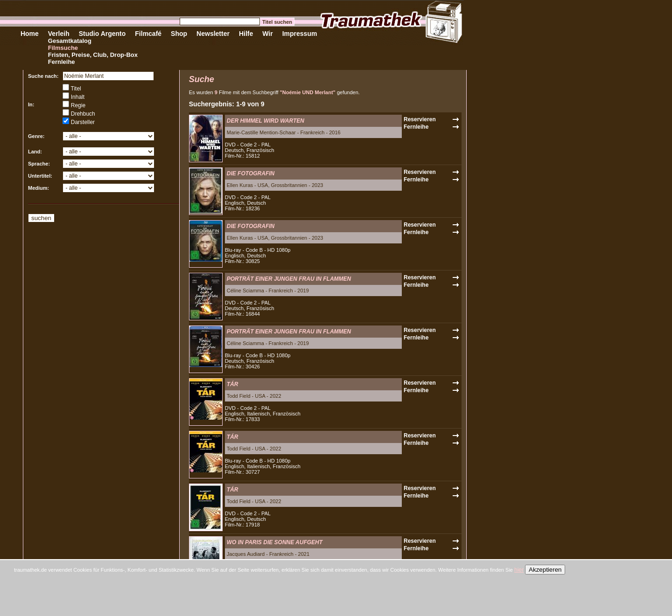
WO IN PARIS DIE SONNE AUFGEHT (275, 542)
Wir (267, 34)
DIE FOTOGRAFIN (251, 173)
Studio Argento (102, 34)
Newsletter (213, 34)
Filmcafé (148, 34)
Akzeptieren (545, 570)
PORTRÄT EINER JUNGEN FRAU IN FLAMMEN (289, 279)
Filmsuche (63, 48)
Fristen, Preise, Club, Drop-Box (93, 55)
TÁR (233, 384)
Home (30, 34)
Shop (179, 34)
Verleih (59, 34)
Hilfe (246, 34)
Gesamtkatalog (70, 41)
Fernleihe (62, 62)
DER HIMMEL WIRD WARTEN (266, 121)
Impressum (300, 34)
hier (519, 570)
